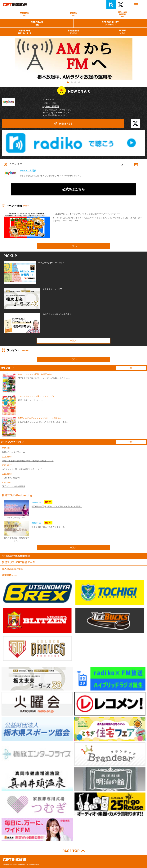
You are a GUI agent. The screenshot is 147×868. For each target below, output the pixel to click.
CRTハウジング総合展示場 (13, 486)
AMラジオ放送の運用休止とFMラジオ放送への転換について (28, 461)
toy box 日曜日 (51, 106)
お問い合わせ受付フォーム (13, 452)
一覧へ (73, 246)
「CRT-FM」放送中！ (11, 478)
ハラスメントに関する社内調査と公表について (22, 469)
